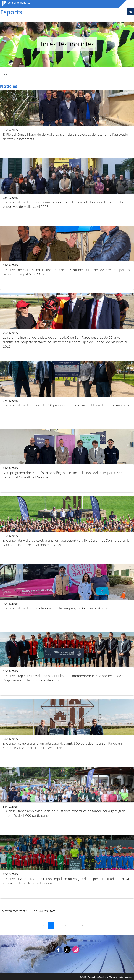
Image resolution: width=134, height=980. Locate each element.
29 (83, 925)
